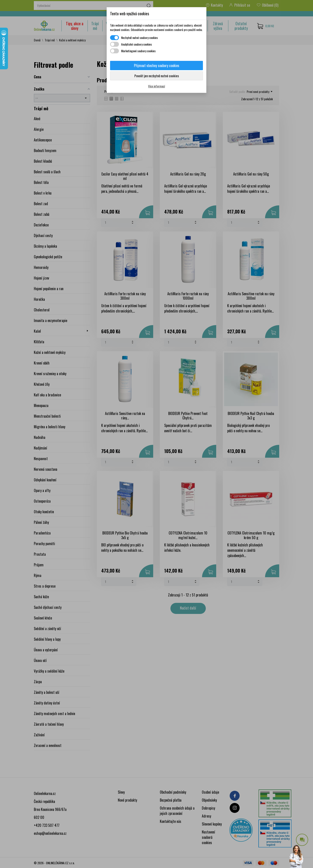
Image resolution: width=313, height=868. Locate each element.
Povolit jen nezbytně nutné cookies (157, 76)
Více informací (156, 86)
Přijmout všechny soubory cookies (157, 66)
